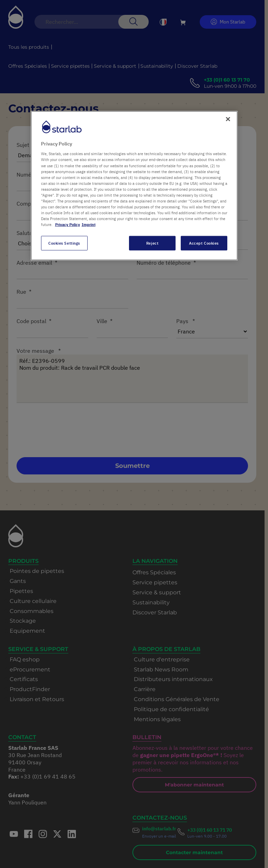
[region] (134, 185)
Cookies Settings (64, 243)
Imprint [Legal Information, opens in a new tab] (89, 224)
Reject (152, 243)
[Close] (228, 119)
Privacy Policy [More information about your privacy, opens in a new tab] (68, 224)
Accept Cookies (204, 243)
